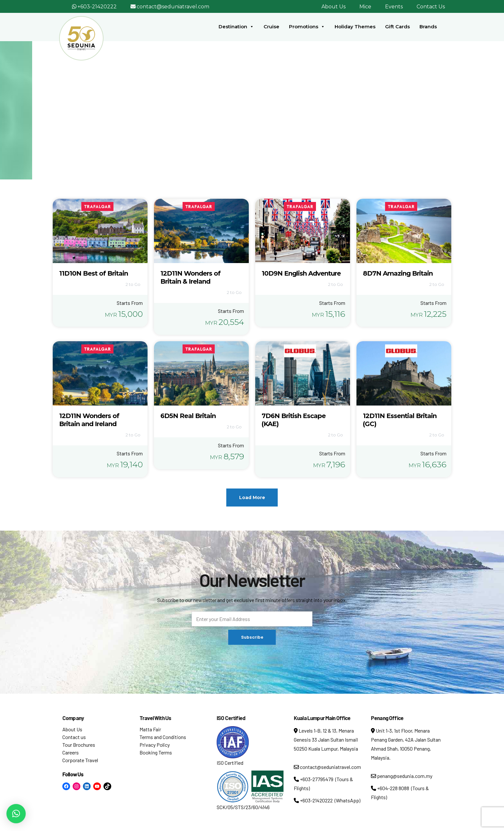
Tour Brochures (79, 745)
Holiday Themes (355, 27)
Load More (252, 498)
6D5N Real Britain (188, 416)
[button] (16, 814)
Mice (365, 7)
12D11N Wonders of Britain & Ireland (190, 277)
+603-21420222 (97, 7)
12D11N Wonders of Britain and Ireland (89, 420)
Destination (236, 27)
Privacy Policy (155, 745)
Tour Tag (250, 115)
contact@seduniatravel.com (173, 7)
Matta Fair (150, 729)
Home (225, 115)
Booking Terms (156, 752)
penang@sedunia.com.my (402, 776)
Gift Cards (397, 27)
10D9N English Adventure (301, 273)
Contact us (74, 737)
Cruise (271, 27)
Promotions (307, 27)
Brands (428, 27)
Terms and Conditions (163, 737)
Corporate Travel (80, 760)
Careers (71, 752)
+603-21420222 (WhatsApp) (327, 800)
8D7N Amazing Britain (398, 273)
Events (394, 7)
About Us (333, 7)
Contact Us (431, 7)
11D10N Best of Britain (94, 273)
